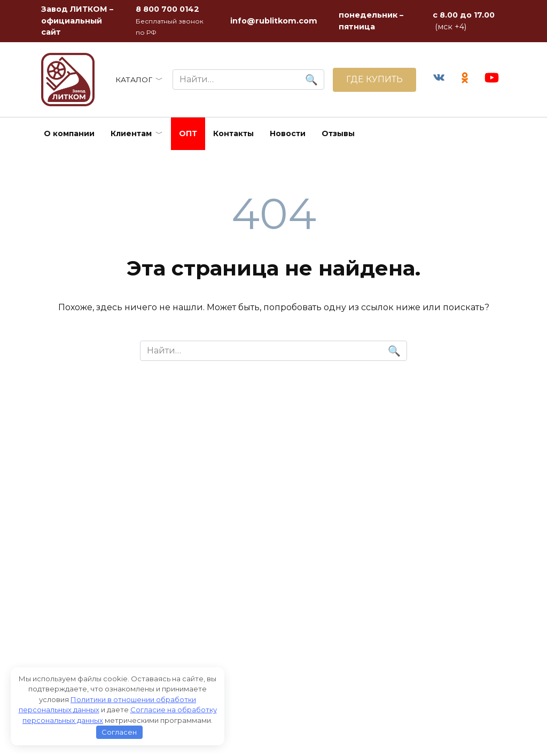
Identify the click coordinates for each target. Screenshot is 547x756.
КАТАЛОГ (134, 80)
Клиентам (131, 133)
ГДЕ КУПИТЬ (374, 79)
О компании (69, 133)
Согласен (119, 732)
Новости (288, 133)
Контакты (233, 133)
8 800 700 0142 (167, 9)
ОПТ (188, 133)
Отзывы (338, 133)
